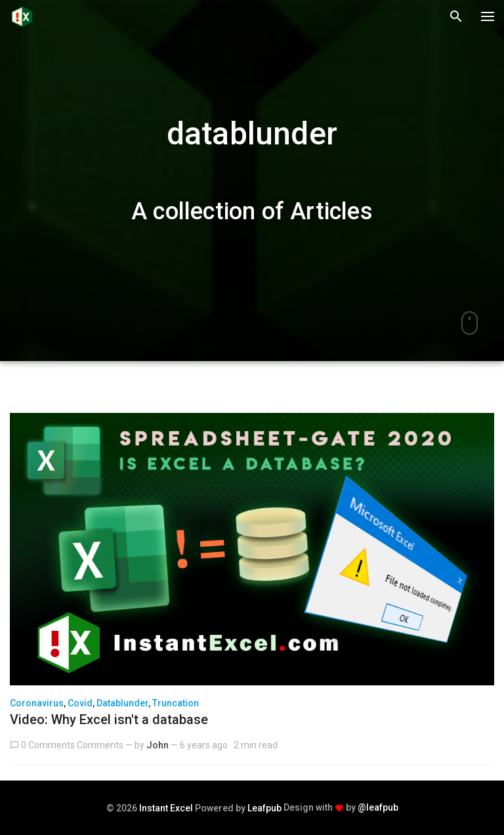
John (157, 745)
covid (80, 703)
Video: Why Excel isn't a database (109, 719)
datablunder (122, 703)
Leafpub (264, 808)
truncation (176, 703)
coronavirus (37, 703)
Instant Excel (166, 808)
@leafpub (378, 807)
